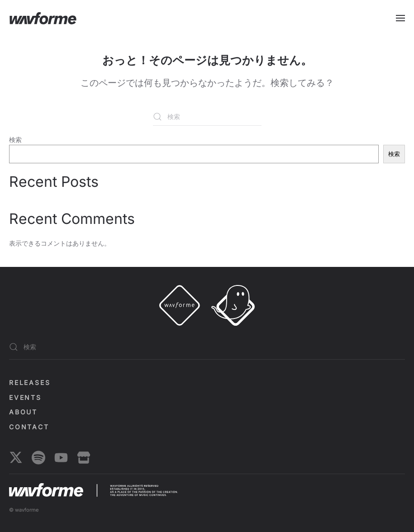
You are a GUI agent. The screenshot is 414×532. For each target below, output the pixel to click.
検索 (15, 140)
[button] (400, 18)
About (23, 412)
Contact (29, 427)
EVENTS (25, 397)
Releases (30, 382)
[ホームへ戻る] (43, 18)
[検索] (207, 117)
